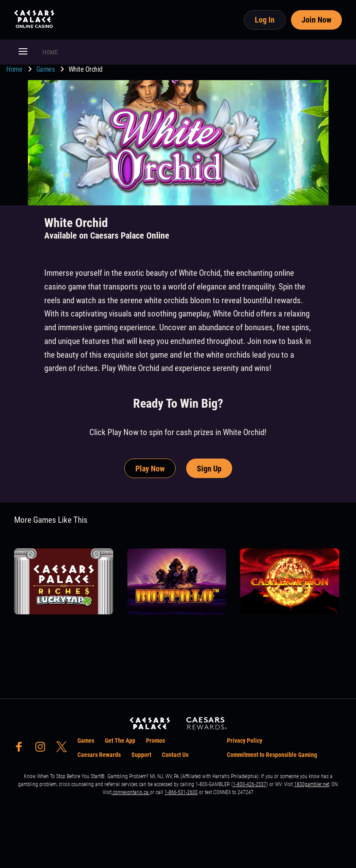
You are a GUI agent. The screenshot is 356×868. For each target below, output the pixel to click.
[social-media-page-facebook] (22, 749)
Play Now (150, 469)
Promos (155, 741)
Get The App (120, 741)
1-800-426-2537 (250, 784)
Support (141, 755)
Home (15, 69)
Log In (265, 20)
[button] (23, 52)
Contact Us (175, 755)
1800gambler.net (312, 784)
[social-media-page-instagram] (43, 749)
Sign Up (209, 469)
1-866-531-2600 (181, 792)
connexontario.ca (131, 792)
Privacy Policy (245, 741)
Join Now (316, 20)
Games (46, 69)
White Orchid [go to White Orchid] (86, 69)
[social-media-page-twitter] (64, 749)
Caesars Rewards (99, 755)
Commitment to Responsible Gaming (272, 755)
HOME (50, 52)
